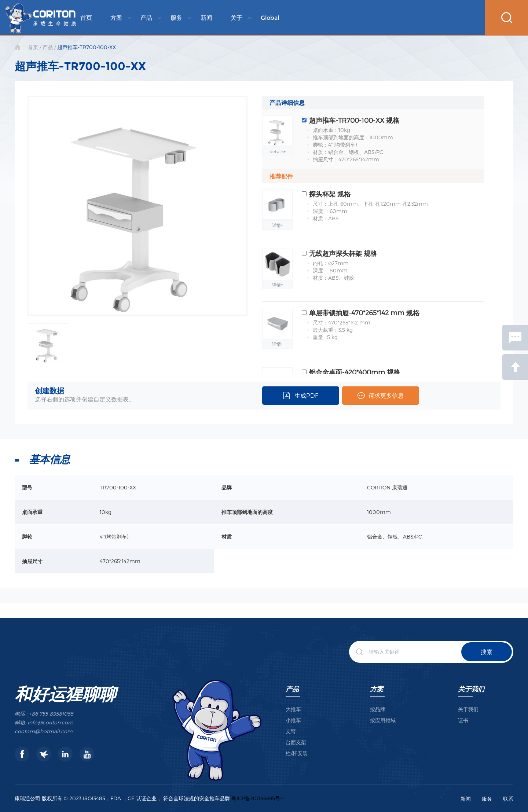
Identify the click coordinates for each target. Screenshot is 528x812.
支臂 (291, 731)
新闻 (206, 18)
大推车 (293, 709)
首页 (86, 18)
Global (270, 18)
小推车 (293, 720)
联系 (508, 799)
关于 (236, 18)
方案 (116, 18)
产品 (146, 18)
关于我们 (471, 689)
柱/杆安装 (297, 753)
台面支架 (296, 742)
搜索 (487, 652)
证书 (463, 720)
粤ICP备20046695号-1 (258, 798)
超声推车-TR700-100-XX (87, 47)
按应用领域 (383, 720)
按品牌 (378, 709)
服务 (176, 18)
